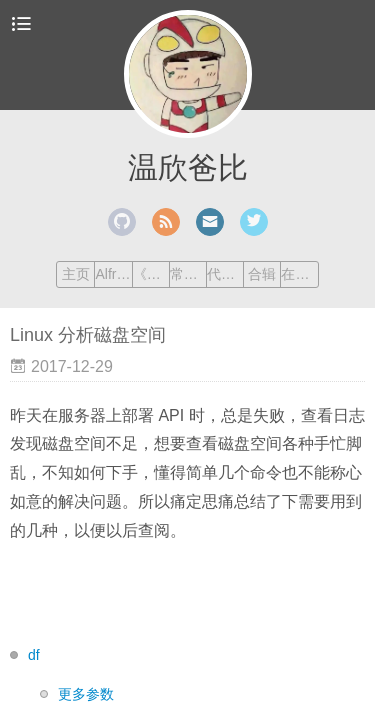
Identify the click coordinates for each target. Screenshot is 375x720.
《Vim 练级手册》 (151, 274)
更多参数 (86, 694)
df (34, 655)
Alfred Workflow (113, 274)
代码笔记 (225, 274)
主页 (76, 274)
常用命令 (188, 274)
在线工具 (299, 274)
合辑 (262, 274)
